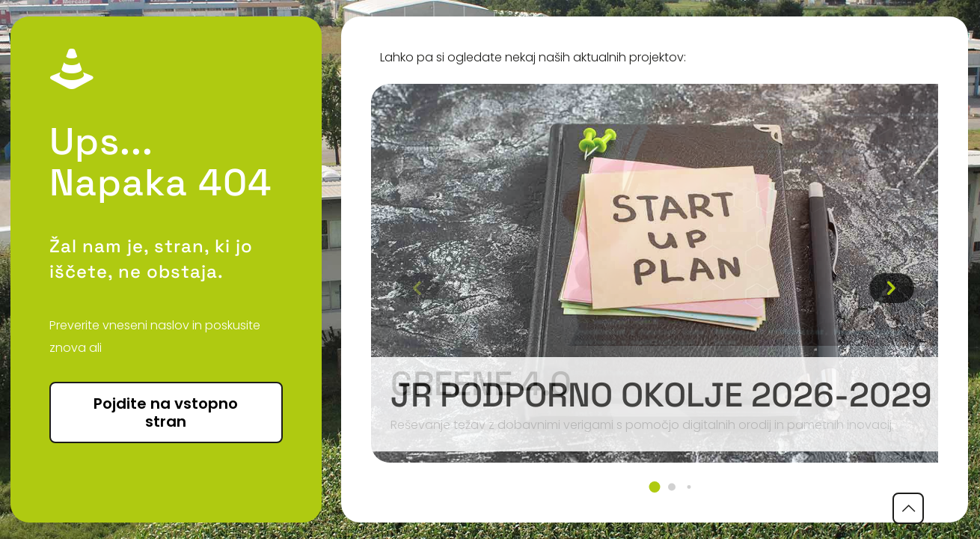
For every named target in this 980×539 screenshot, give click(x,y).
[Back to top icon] (908, 508)
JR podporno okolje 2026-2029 (661, 395)
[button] (654, 487)
